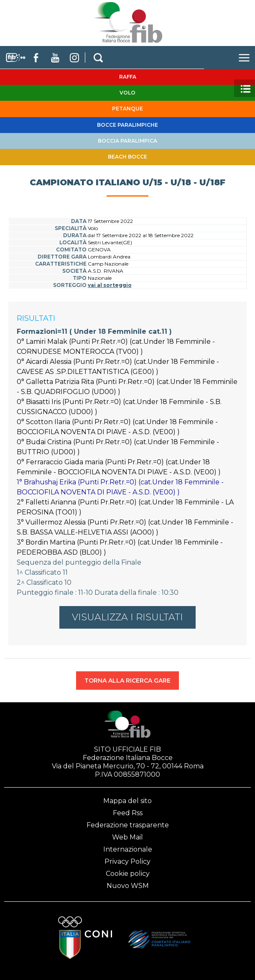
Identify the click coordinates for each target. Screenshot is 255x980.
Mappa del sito (127, 801)
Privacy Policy (127, 861)
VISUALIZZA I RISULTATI (127, 617)
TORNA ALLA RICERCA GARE (127, 681)
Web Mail (127, 837)
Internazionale (128, 849)
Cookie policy (128, 874)
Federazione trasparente (128, 825)
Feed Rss (128, 813)
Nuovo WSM (128, 886)
